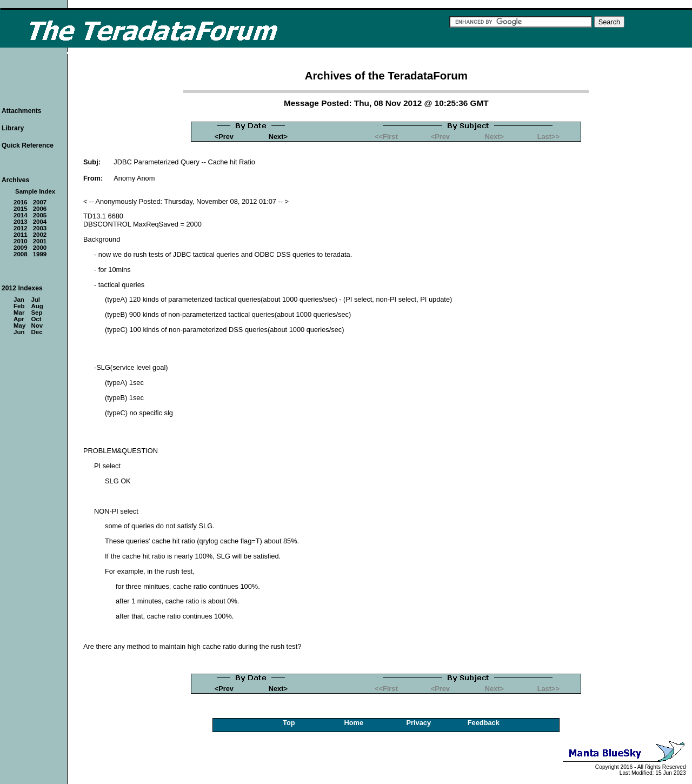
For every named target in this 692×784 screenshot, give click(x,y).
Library (13, 128)
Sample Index (35, 191)
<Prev (224, 137)
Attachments (22, 111)
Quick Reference (28, 145)
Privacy (419, 723)
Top (289, 723)
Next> (278, 137)
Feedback (484, 723)
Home (354, 723)
